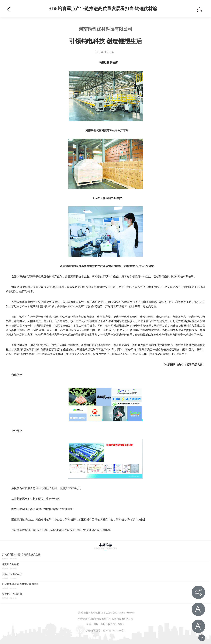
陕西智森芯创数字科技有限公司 (94, 619)
